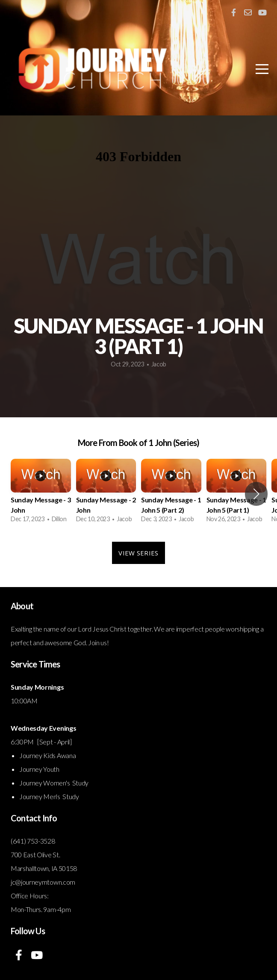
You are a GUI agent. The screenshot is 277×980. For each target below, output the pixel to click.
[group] (41, 494)
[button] (256, 494)
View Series (138, 553)
